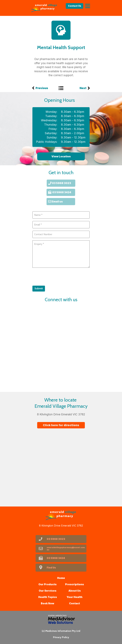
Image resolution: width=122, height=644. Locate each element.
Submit (39, 288)
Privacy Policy (61, 637)
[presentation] (57, 276)
